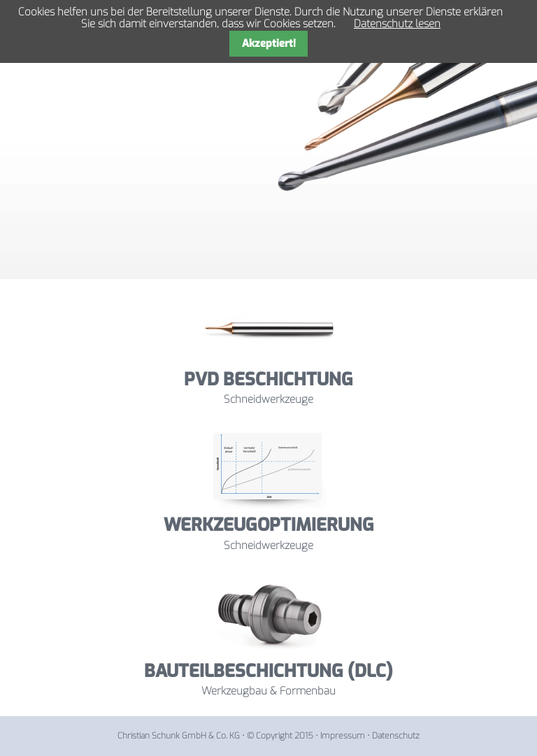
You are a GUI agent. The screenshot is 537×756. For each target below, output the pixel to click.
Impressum (343, 736)
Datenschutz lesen (397, 24)
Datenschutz (396, 736)
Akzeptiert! (269, 43)
